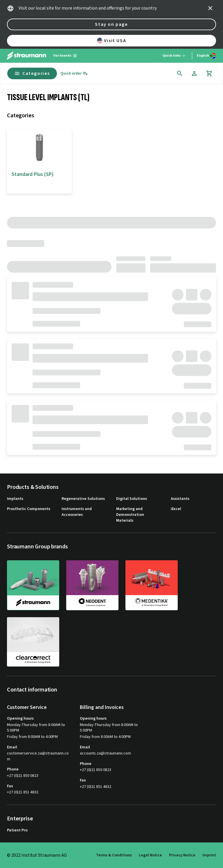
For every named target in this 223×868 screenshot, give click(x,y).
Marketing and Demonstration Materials (130, 515)
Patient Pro (17, 830)
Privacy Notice (182, 855)
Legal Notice (150, 855)
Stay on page (111, 24)
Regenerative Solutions (83, 499)
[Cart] (209, 73)
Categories (32, 73)
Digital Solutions (132, 499)
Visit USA (111, 41)
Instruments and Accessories (77, 512)
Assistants (180, 499)
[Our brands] (65, 56)
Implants (15, 499)
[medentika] (152, 585)
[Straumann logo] (27, 56)
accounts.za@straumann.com (105, 753)
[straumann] (33, 585)
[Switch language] (206, 56)
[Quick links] (174, 56)
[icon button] (210, 8)
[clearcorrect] (33, 642)
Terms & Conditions (114, 855)
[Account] (194, 73)
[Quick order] (74, 74)
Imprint (209, 855)
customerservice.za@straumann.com (38, 756)
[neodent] (92, 585)
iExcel (176, 509)
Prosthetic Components (29, 509)
